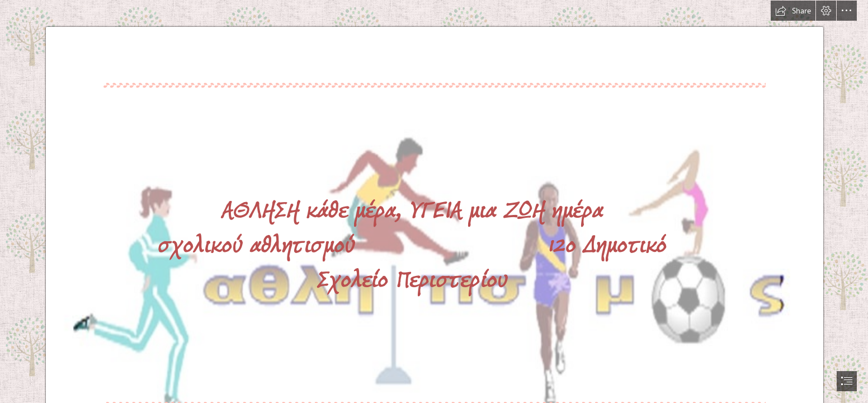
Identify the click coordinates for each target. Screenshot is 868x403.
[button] (793, 11)
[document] (434, 201)
